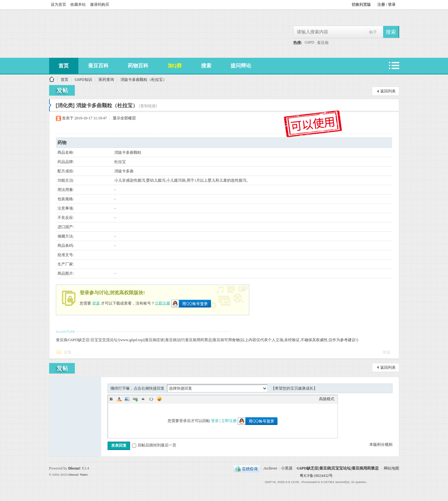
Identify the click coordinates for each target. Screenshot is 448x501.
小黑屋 (287, 468)
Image (127, 399)
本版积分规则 (381, 445)
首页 (64, 66)
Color (119, 399)
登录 (96, 303)
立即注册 (163, 303)
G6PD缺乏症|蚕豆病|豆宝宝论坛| (52, 80)
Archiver (270, 468)
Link (135, 399)
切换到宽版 (361, 4)
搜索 (206, 66)
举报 (386, 352)
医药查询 (106, 80)
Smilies (159, 399)
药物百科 (138, 66)
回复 (68, 352)
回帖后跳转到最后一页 (154, 445)
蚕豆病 (323, 43)
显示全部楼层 (124, 118)
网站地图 (391, 468)
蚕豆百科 (98, 66)
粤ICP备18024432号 (316, 476)
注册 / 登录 (387, 4)
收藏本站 (78, 4)
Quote (143, 399)
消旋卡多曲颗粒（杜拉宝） (144, 80)
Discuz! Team (78, 475)
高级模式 (327, 399)
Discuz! (75, 468)
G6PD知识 (83, 80)
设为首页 (58, 4)
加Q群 (175, 66)
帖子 (373, 32)
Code (151, 399)
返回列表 (388, 91)
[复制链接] (148, 106)
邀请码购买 (100, 4)
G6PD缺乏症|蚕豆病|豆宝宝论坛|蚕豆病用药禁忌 (338, 468)
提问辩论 (241, 66)
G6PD (310, 42)
